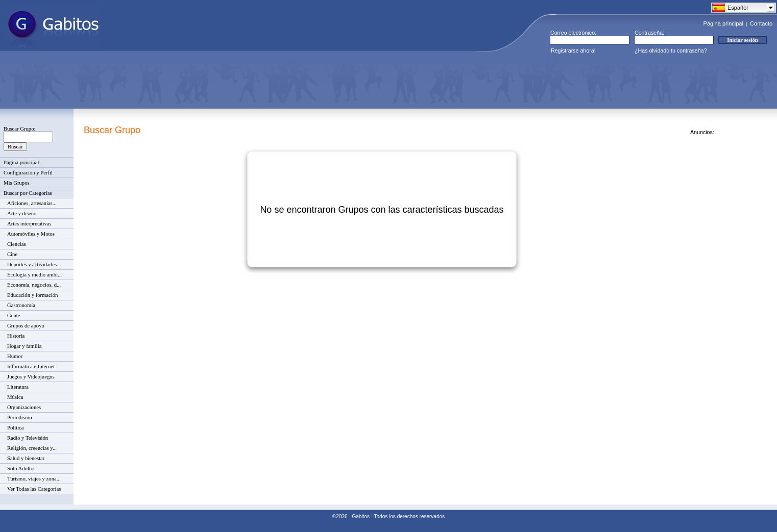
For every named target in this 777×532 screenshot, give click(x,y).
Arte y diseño (22, 213)
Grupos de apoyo (26, 326)
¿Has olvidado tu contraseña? (671, 50)
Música (15, 397)
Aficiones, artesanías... (32, 203)
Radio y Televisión (28, 438)
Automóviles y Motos (31, 234)
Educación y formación (32, 295)
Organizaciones (24, 407)
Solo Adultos (21, 468)
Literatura (18, 387)
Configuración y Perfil (28, 173)
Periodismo (20, 417)
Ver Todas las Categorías (34, 489)
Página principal (723, 23)
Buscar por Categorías (28, 193)
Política (16, 428)
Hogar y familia (24, 346)
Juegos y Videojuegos (31, 377)
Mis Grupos (17, 183)
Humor (15, 356)
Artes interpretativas (29, 224)
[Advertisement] (192, 81)
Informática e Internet (31, 366)
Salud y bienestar (26, 458)
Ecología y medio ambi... (34, 275)
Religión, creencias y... (32, 448)
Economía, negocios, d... (34, 285)
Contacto (761, 23)
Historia (16, 336)
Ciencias (17, 244)
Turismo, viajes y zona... (34, 479)
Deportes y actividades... (34, 264)
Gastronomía (21, 305)
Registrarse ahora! (573, 50)
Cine (12, 254)
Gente (14, 315)
